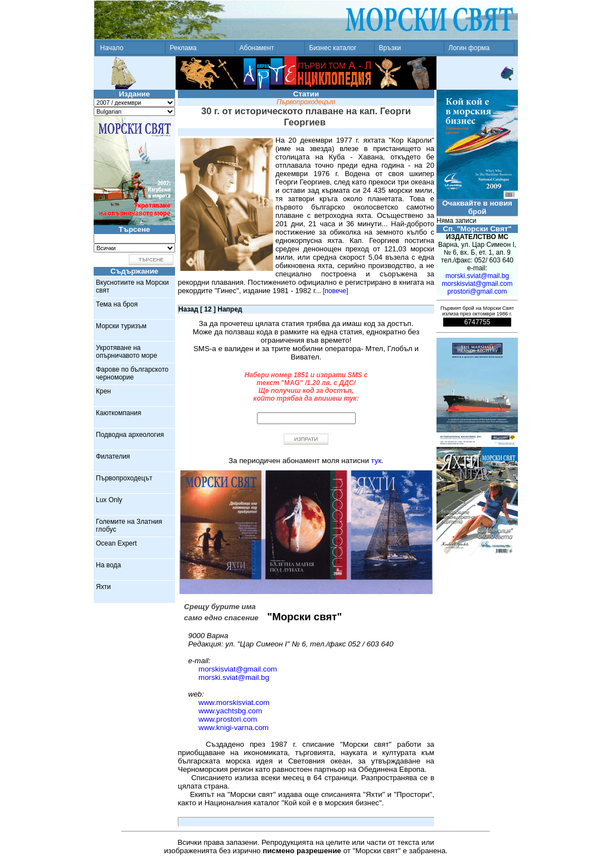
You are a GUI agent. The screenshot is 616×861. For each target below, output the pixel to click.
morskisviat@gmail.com (238, 669)
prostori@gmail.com (477, 291)
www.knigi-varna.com (234, 728)
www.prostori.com (228, 719)
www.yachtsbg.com (230, 711)
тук (377, 461)
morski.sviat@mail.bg (234, 677)
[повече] (335, 291)
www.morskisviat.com (234, 702)
